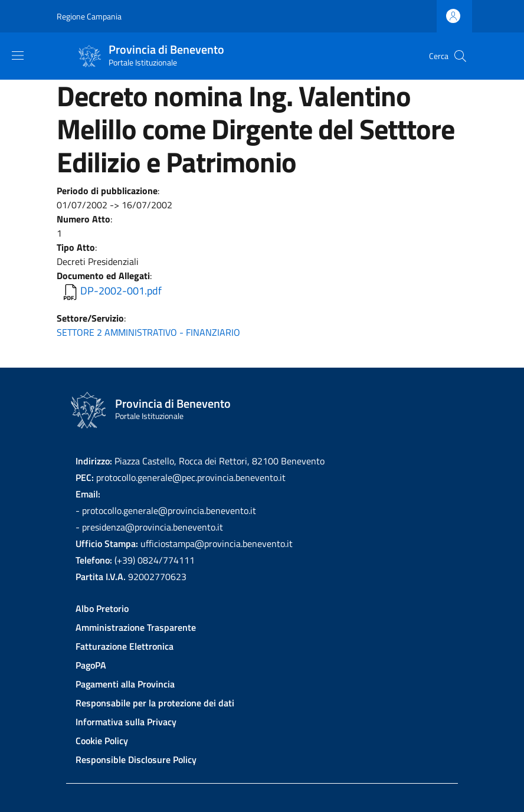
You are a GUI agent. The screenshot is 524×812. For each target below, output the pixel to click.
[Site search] (460, 56)
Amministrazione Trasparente (136, 627)
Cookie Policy (102, 741)
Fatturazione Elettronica (125, 646)
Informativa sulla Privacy (126, 722)
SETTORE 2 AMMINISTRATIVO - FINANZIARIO (148, 332)
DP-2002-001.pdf (121, 291)
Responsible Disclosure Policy (136, 759)
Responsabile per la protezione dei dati (155, 703)
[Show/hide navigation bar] (18, 55)
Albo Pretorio (102, 608)
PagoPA (91, 665)
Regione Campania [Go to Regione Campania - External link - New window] (89, 16)
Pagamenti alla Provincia (125, 684)
